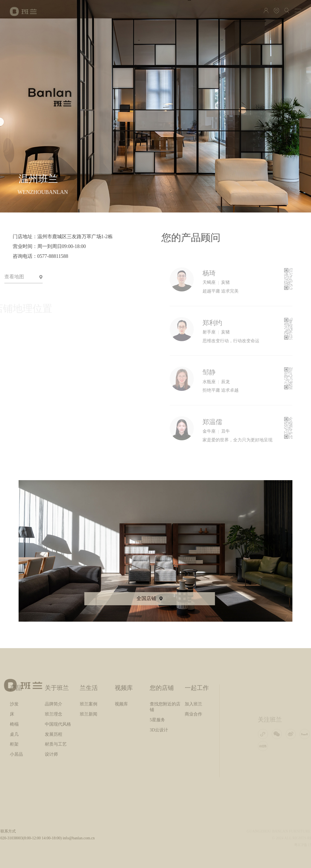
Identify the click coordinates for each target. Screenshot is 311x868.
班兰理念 (54, 670)
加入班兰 (193, 660)
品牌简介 (54, 660)
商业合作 (193, 670)
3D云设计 (159, 686)
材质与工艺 (56, 700)
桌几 (14, 691)
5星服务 (157, 676)
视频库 (121, 660)
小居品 (16, 711)
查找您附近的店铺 (165, 663)
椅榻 (14, 680)
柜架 (14, 700)
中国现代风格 (58, 680)
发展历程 (54, 691)
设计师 (51, 711)
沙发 (14, 660)
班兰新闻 (89, 670)
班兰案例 (89, 660)
